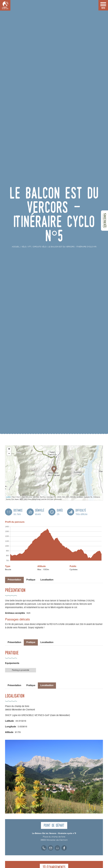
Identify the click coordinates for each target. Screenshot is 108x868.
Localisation (47, 580)
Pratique (31, 580)
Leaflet (8, 497)
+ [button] (9, 449)
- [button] (9, 453)
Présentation (14, 642)
